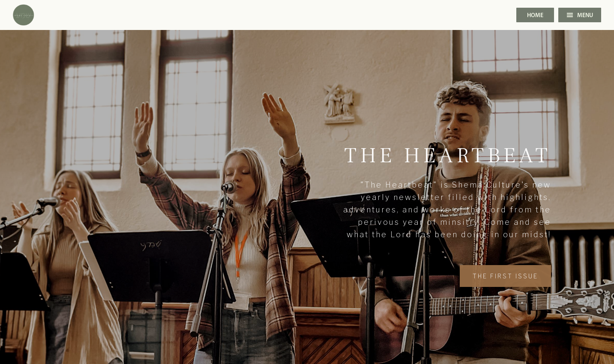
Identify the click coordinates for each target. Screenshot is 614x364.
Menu (580, 16)
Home (535, 16)
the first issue (505, 276)
